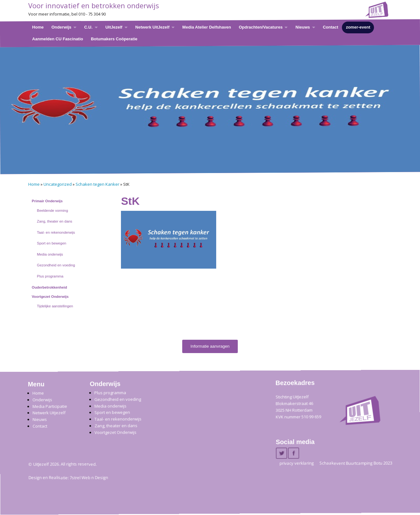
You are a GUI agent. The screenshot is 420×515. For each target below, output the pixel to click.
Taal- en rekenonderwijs (56, 232)
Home (38, 27)
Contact (330, 27)
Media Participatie (50, 406)
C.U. (88, 27)
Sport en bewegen (51, 243)
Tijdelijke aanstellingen (55, 306)
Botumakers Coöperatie (114, 39)
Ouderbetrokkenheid (49, 287)
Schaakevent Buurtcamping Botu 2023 (356, 463)
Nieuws (303, 27)
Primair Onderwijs (47, 201)
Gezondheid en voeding (56, 265)
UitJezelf (113, 27)
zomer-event (358, 27)
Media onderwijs (50, 254)
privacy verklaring (297, 463)
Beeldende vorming (52, 211)
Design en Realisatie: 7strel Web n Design (68, 478)
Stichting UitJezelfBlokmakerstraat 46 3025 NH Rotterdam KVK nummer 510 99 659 (298, 407)
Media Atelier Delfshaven (207, 27)
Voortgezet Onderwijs (50, 297)
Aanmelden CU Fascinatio (57, 39)
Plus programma (50, 276)
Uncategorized (58, 184)
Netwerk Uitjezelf (49, 413)
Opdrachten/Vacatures (261, 27)
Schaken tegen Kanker (97, 184)
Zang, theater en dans (54, 221)
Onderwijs (61, 27)
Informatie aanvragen (210, 346)
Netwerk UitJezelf (152, 27)
